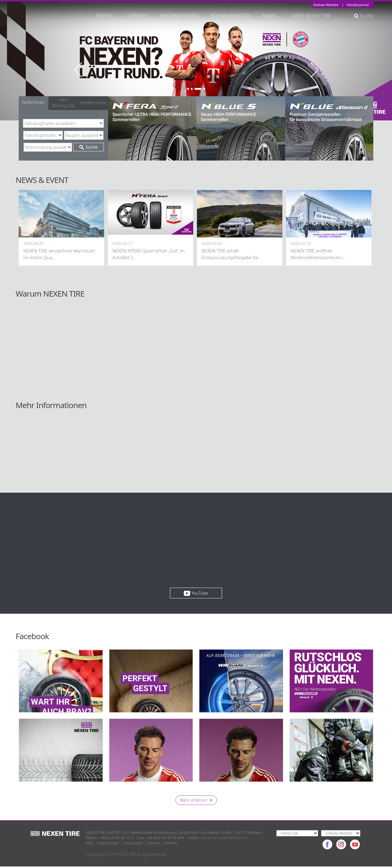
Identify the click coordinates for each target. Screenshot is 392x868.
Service (154, 845)
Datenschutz (109, 845)
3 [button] (198, 89)
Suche (364, 16)
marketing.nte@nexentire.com (224, 840)
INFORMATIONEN (179, 16)
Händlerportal (358, 5)
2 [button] (192, 89)
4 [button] (204, 89)
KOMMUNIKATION (231, 16)
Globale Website (326, 5)
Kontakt (171, 845)
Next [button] (314, 70)
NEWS (271, 16)
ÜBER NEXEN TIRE (311, 16)
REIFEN (104, 16)
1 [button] (188, 89)
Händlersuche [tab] (93, 102)
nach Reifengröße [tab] (63, 102)
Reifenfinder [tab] (34, 102)
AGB (89, 845)
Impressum (133, 845)
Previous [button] (78, 70)
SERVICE (138, 16)
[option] (196, 60)
